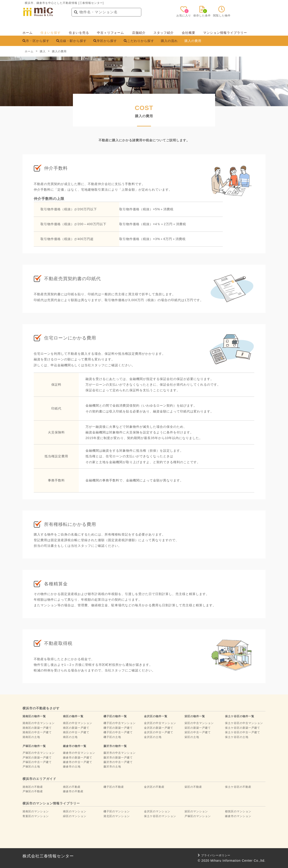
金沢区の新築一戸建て (159, 728)
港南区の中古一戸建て (37, 732)
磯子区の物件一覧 (115, 716)
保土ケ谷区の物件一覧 (240, 716)
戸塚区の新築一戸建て (37, 758)
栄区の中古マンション (199, 723)
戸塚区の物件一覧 (34, 746)
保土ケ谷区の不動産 (238, 787)
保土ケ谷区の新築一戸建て (243, 728)
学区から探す (105, 41)
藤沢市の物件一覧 (115, 746)
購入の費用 (193, 41)
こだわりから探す (139, 41)
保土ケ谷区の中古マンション (244, 723)
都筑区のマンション (238, 811)
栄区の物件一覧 (195, 716)
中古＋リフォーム (110, 33)
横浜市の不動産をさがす (41, 708)
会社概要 (189, 33)
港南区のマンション (36, 811)
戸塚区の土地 (31, 767)
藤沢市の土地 (112, 767)
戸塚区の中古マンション (39, 753)
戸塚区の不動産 (33, 791)
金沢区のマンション (157, 811)
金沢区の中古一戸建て (159, 732)
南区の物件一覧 (73, 716)
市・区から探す (36, 41)
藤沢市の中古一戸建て (118, 762)
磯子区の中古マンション (120, 723)
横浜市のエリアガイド (39, 779)
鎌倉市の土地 (72, 767)
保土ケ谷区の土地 (237, 737)
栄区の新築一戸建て (198, 728)
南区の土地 (70, 737)
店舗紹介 (139, 33)
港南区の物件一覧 (34, 716)
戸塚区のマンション (198, 816)
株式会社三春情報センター (48, 856)
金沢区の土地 (153, 737)
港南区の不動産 (33, 787)
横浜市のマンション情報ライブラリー (51, 803)
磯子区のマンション (117, 811)
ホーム (28, 33)
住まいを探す (51, 33)
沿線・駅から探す (71, 41)
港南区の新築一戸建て (37, 728)
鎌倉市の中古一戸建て (78, 762)
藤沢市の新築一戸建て (118, 758)
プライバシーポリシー (214, 855)
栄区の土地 (192, 737)
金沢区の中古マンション (160, 723)
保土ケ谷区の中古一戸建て (243, 732)
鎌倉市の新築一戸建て (78, 758)
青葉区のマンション (36, 816)
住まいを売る (79, 33)
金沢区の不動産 (154, 787)
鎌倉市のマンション (238, 816)
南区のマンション (75, 811)
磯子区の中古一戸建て (118, 732)
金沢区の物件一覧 (156, 716)
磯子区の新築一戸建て (118, 728)
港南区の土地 (31, 737)
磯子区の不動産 (114, 787)
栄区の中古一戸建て (198, 732)
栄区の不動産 (193, 787)
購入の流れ (169, 41)
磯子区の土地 (112, 737)
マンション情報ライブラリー (225, 33)
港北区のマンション (117, 816)
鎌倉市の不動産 (73, 791)
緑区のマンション (75, 816)
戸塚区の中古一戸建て (37, 762)
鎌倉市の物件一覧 (75, 746)
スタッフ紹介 (164, 33)
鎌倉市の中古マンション (79, 753)
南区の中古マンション (78, 723)
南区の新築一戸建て (76, 728)
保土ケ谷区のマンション (160, 816)
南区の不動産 (72, 787)
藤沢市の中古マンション (120, 753)
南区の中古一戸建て (76, 732)
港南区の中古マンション (39, 723)
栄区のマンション (196, 811)
